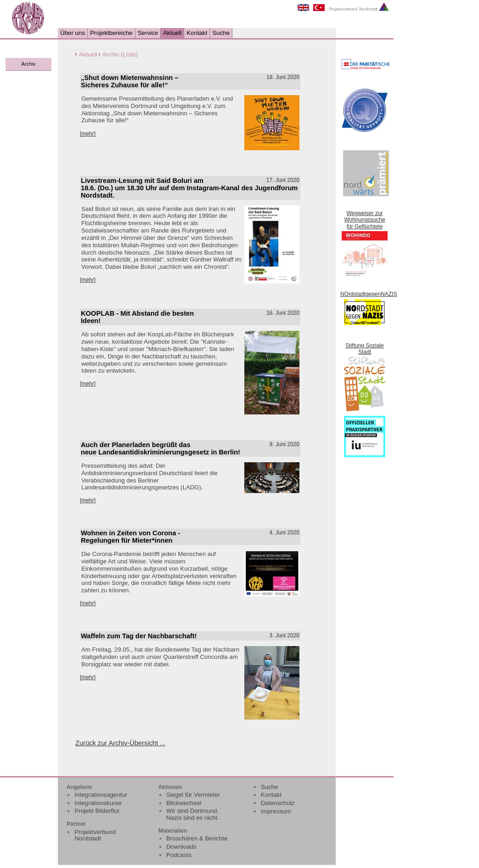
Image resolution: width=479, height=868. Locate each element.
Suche (221, 33)
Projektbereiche (111, 33)
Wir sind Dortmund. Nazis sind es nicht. (193, 814)
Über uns (73, 33)
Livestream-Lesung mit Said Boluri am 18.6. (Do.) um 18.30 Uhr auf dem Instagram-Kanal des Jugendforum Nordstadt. (189, 188)
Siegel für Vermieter (193, 795)
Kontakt (197, 33)
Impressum (276, 811)
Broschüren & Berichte (197, 838)
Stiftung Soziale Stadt (364, 349)
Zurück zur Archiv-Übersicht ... (120, 743)
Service (148, 33)
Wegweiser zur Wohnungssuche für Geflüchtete (364, 220)
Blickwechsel (184, 803)
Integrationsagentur (101, 795)
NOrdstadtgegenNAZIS (369, 294)
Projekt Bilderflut (97, 811)
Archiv (28, 64)
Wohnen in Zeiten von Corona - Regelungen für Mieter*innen (130, 537)
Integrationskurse (98, 803)
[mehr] (88, 134)
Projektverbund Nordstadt (95, 835)
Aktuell (172, 33)
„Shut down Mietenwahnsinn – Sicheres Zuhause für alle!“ (130, 81)
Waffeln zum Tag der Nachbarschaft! (139, 636)
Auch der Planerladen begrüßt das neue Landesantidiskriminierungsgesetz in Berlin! (161, 448)
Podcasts (179, 855)
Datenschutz (278, 803)
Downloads (181, 847)
